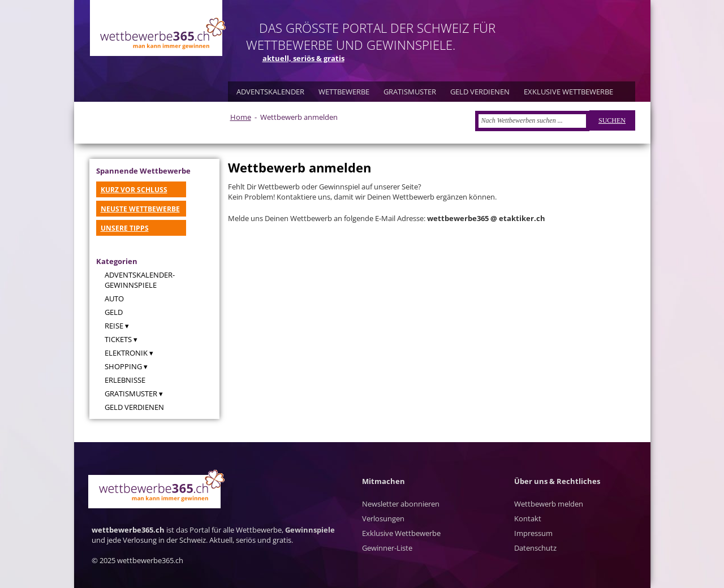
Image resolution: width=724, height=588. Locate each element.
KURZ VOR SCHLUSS (134, 190)
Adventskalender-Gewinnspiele (140, 280)
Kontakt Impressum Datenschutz (535, 533)
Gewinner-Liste (387, 548)
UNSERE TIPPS (125, 228)
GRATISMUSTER (410, 92)
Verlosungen (383, 518)
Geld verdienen (134, 407)
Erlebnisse (125, 380)
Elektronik (126, 353)
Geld (114, 312)
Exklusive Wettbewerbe (401, 533)
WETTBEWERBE (344, 92)
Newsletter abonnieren (401, 504)
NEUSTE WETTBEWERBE (140, 209)
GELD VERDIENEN (480, 92)
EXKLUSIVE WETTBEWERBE (568, 92)
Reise (114, 326)
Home (241, 117)
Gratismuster (131, 394)
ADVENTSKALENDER (270, 92)
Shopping (123, 366)
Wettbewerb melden (549, 504)
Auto (114, 299)
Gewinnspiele (310, 530)
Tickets (118, 339)
